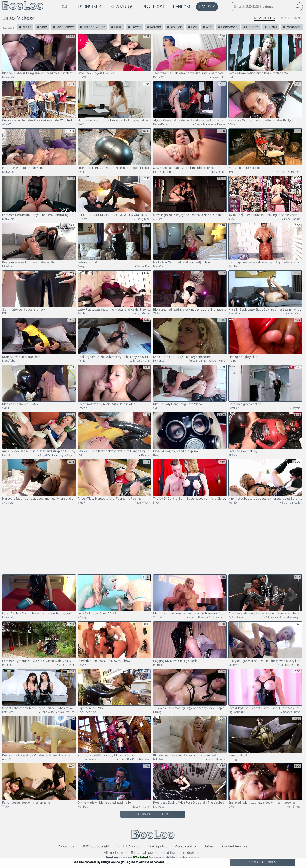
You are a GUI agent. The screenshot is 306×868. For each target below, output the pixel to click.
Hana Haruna (292, 219)
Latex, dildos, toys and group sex (190, 433)
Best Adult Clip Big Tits (265, 149)
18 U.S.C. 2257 (128, 846)
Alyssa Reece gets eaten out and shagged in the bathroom (190, 102)
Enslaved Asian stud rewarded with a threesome (265, 784)
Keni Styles (293, 807)
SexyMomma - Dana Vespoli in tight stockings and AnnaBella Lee (190, 149)
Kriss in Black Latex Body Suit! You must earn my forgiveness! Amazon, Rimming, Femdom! (265, 291)
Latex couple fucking (265, 433)
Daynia (296, 408)
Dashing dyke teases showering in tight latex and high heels (265, 243)
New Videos (122, 7)
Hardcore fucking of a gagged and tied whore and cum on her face (39, 480)
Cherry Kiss (142, 219)
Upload (209, 846)
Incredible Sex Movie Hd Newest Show (114, 642)
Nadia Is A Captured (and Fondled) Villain (190, 243)
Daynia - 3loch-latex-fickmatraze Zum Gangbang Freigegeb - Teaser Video (114, 433)
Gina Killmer (66, 665)
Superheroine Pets (114, 689)
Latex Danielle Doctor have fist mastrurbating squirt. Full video (39, 595)
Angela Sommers (289, 172)
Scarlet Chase (291, 712)
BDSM (26, 27)
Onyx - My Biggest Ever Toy (114, 54)
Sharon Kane (217, 361)
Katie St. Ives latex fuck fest (39, 338)
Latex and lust (114, 243)
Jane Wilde (48, 712)
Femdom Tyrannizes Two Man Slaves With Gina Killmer (39, 642)
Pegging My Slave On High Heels (190, 642)
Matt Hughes (217, 617)
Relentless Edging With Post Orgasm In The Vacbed (190, 784)
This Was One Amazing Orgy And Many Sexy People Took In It (190, 689)
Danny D (200, 124)
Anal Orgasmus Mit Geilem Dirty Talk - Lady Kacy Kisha (114, 338)
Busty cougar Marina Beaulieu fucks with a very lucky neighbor (265, 642)
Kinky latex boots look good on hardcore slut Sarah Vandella (265, 480)
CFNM (272, 27)
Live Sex (207, 7)
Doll (193, 27)
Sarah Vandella (291, 503)
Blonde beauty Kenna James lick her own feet (190, 737)
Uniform (252, 27)
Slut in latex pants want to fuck (39, 291)
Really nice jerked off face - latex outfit (39, 243)
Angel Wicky (47, 455)
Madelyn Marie (140, 807)
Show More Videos (153, 814)
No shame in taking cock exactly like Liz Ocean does (114, 102)
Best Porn (153, 7)
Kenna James (216, 759)
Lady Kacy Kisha (139, 361)
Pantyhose (229, 27)
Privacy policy (185, 846)
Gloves (136, 27)
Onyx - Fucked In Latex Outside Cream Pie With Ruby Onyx (39, 102)
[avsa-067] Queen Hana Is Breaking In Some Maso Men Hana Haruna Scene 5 (265, 196)
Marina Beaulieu (290, 665)
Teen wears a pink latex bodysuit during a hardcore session (190, 54)
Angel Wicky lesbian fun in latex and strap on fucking (39, 433)
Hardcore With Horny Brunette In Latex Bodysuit (265, 102)
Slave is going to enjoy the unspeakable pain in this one (190, 196)
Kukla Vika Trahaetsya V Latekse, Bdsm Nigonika (39, 737)
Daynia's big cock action (265, 385)
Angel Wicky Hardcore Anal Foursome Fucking (114, 480)
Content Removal (235, 846)
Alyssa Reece (216, 124)
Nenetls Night (265, 737)
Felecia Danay (197, 361)
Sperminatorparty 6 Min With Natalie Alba (114, 385)
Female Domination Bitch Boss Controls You (265, 54)
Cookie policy (157, 846)
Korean (155, 27)
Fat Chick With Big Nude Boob (39, 149)
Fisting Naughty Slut (265, 338)
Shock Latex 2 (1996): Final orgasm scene (190, 338)
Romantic (293, 27)
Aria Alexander (274, 617)
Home (63, 7)
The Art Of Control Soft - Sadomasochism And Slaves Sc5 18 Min (190, 480)
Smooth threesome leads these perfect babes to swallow (39, 689)
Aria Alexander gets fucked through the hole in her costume (265, 595)
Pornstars (90, 7)
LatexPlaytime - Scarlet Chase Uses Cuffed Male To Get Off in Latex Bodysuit (265, 689)
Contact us (66, 846)
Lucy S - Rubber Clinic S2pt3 (114, 595)
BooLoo (153, 834)
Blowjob (175, 27)
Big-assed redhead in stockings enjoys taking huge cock (190, 291)
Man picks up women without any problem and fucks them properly (190, 595)
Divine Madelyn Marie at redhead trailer (114, 784)
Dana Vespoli (216, 172)
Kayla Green (142, 313)
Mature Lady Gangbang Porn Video (190, 385)
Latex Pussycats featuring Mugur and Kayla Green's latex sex (114, 291)
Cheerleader (64, 27)
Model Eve (143, 266)
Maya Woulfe (66, 712)
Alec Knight (293, 617)
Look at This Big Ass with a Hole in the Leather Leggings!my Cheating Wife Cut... (114, 149)
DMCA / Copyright (95, 846)
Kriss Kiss (294, 313)
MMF (118, 27)
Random (181, 7)
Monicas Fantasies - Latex (39, 385)
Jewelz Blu (218, 77)
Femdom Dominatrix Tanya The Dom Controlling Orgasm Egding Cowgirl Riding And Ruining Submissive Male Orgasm (39, 196)
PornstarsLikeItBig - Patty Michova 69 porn (114, 737)
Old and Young (93, 27)
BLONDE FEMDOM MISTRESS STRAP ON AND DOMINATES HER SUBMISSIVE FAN (114, 196)
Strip (43, 27)
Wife (208, 27)
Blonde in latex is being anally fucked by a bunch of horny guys (39, 54)
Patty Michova (141, 759)
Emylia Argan (66, 455)
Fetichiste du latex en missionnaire (39, 784)
